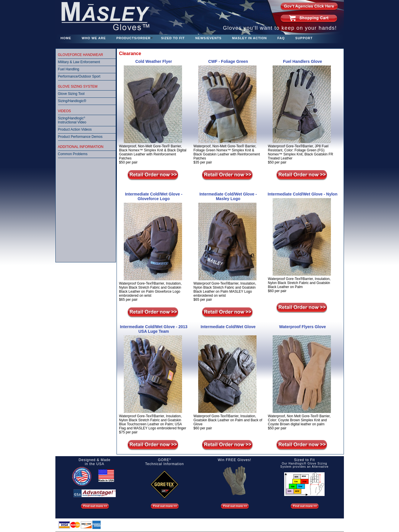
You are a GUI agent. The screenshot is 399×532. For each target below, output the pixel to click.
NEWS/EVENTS (208, 38)
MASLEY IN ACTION (249, 38)
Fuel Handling (69, 69)
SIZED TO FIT (173, 38)
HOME (66, 38)
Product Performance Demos (80, 137)
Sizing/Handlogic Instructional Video (72, 120)
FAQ (281, 38)
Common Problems (73, 154)
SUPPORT (304, 38)
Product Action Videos (75, 129)
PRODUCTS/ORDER (133, 38)
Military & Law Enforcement (79, 62)
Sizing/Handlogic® (72, 101)
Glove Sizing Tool (71, 94)
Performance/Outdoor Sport (79, 76)
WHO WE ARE (94, 38)
